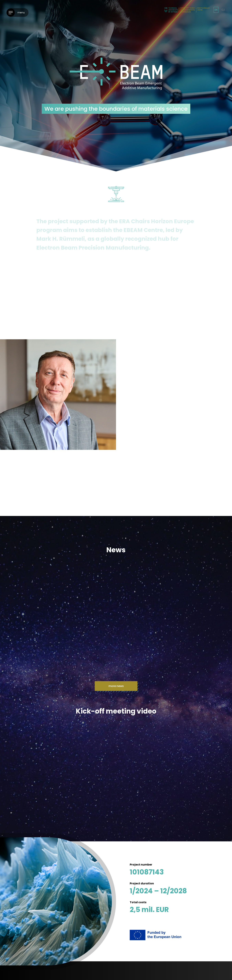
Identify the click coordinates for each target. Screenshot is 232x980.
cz (223, 10)
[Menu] (18, 13)
